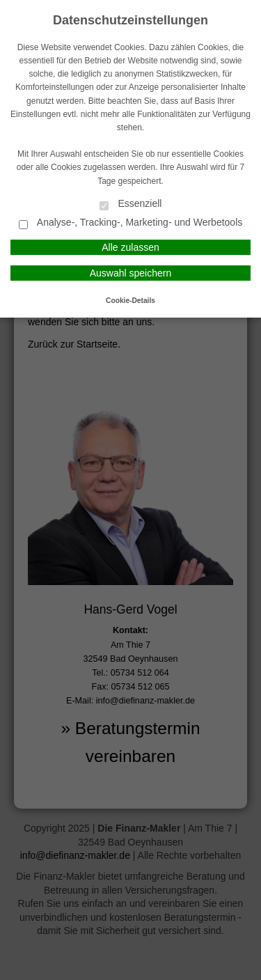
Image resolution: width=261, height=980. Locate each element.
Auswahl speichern (131, 273)
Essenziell (131, 204)
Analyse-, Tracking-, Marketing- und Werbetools (131, 223)
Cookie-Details (130, 301)
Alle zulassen (130, 247)
